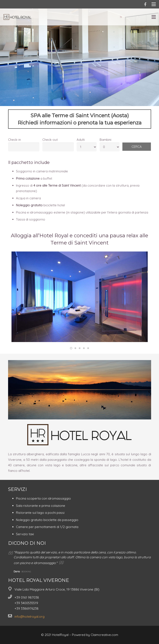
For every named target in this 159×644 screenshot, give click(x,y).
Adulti (81, 140)
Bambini (105, 140)
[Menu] (154, 17)
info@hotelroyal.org (29, 617)
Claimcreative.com (104, 635)
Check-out (50, 140)
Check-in (14, 140)
